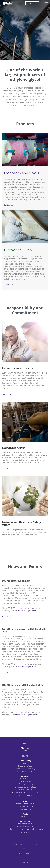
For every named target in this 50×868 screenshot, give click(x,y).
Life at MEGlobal (25, 809)
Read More (6, 394)
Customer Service (25, 824)
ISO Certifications (25, 795)
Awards (25, 763)
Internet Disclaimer (25, 853)
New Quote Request (25, 826)
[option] (25, 30)
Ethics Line (25, 832)
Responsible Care (25, 766)
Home (25, 743)
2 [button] (27, 56)
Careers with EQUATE (25, 806)
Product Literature (25, 790)
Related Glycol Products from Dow (25, 792)
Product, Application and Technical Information (25, 829)
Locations (25, 753)
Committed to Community (25, 769)
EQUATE (30, 3)
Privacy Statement (25, 858)
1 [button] (23, 56)
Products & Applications (25, 779)
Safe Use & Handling (25, 784)
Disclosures (25, 848)
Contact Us (8, 205)
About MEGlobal (25, 750)
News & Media (25, 816)
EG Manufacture (25, 781)
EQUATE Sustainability (25, 771)
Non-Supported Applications (25, 787)
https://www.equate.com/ (26, 611)
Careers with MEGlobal (25, 804)
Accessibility (25, 862)
